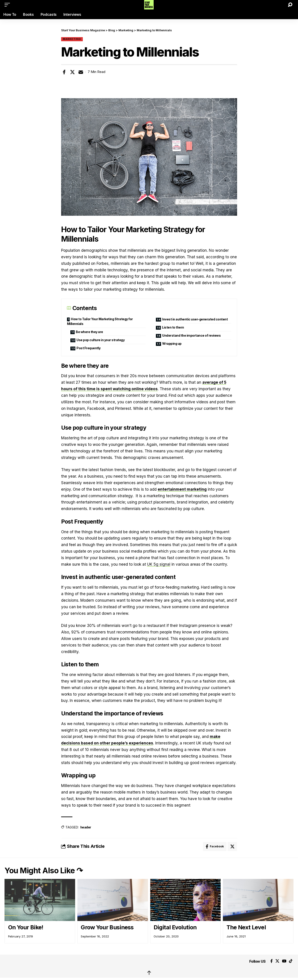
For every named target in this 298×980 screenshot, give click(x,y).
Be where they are (89, 332)
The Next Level (246, 927)
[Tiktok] (291, 961)
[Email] (81, 72)
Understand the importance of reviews (191, 335)
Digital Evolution (175, 927)
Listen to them (173, 327)
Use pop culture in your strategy (100, 340)
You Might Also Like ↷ (44, 870)
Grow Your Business (107, 927)
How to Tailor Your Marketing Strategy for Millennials (100, 321)
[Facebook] (271, 961)
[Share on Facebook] (64, 72)
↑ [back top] (149, 973)
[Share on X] (72, 72)
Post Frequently (89, 348)
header (86, 827)
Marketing (72, 39)
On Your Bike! (26, 927)
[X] (277, 961)
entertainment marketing (182, 489)
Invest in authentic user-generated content (195, 319)
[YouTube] (284, 961)
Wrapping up (172, 344)
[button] (8, 5)
